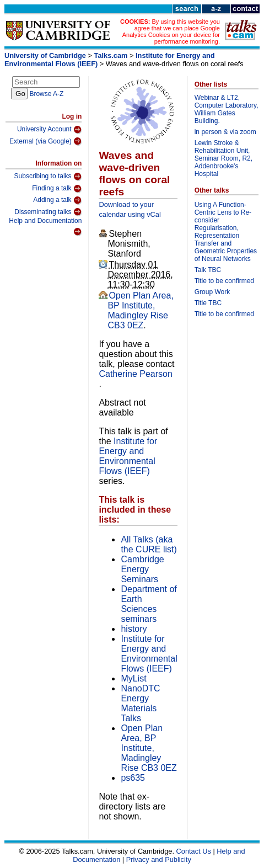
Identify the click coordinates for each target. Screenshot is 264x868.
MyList (133, 678)
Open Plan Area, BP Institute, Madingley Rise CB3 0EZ (140, 310)
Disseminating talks (48, 212)
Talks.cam (111, 55)
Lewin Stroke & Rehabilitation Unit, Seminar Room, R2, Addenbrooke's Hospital (223, 158)
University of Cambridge (45, 55)
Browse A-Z (46, 94)
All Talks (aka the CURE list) (149, 544)
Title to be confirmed (224, 281)
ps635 (133, 778)
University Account (50, 130)
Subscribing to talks (48, 177)
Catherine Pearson (135, 374)
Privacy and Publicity (159, 859)
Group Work (212, 292)
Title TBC (208, 303)
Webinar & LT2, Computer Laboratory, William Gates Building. (227, 109)
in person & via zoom (225, 132)
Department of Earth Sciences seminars (149, 604)
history (134, 629)
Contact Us (194, 851)
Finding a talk (57, 189)
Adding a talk (57, 200)
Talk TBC (208, 270)
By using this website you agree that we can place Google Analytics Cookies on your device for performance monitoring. (171, 31)
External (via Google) (46, 141)
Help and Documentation (45, 227)
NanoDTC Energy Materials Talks (140, 703)
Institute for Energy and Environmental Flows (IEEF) (128, 456)
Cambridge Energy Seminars (142, 569)
